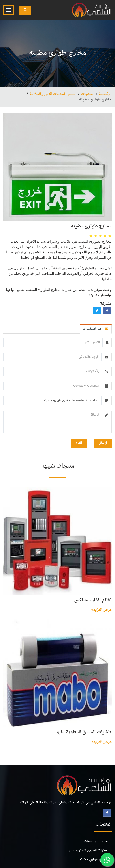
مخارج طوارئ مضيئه (94, 860)
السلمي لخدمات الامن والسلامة (53, 94)
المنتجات (88, 94)
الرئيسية (105, 94)
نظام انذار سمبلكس (93, 600)
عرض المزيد (101, 610)
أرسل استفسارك (96, 329)
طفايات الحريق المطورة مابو (84, 732)
